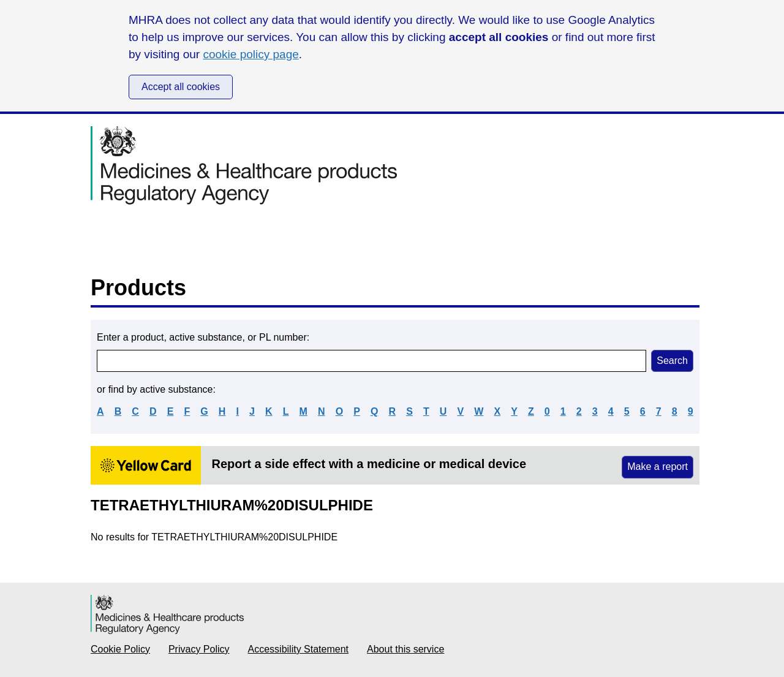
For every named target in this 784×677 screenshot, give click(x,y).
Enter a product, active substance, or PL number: (203, 337)
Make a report (658, 467)
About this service (405, 649)
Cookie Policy (120, 649)
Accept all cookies (181, 87)
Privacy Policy (199, 649)
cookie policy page (251, 54)
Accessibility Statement (299, 649)
